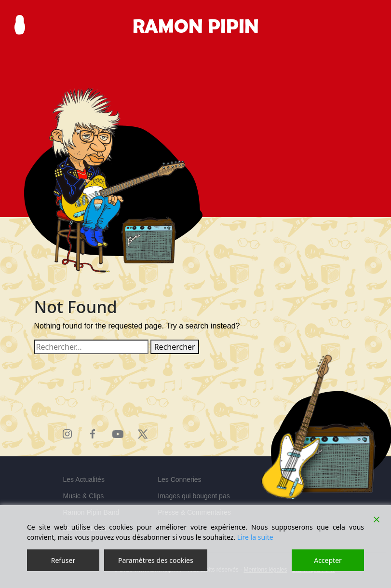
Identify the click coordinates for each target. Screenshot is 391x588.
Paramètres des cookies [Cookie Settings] (156, 560)
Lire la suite (255, 537)
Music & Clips (84, 496)
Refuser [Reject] (63, 560)
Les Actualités (84, 479)
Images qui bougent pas (194, 496)
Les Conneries (179, 479)
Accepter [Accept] (328, 560)
